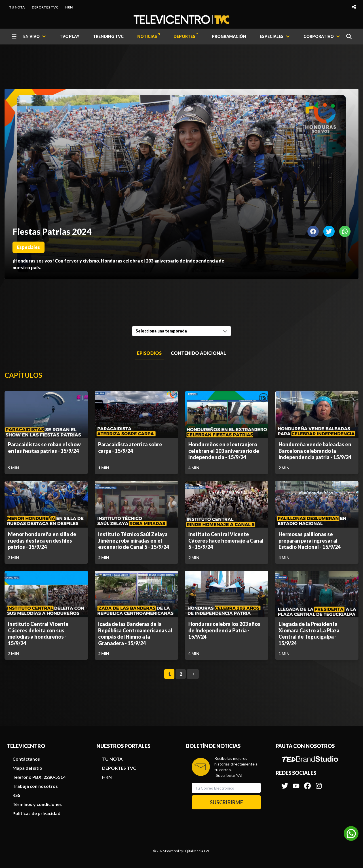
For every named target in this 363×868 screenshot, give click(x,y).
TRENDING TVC (108, 36)
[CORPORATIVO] (322, 37)
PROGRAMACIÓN (229, 36)
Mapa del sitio (27, 768)
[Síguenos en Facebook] (307, 783)
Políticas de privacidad (36, 813)
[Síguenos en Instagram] (319, 783)
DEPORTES (186, 36)
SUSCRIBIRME (226, 802)
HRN (69, 7)
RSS (16, 795)
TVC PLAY (69, 36)
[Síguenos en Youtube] (296, 783)
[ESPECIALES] (275, 37)
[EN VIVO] (35, 37)
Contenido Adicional (198, 353)
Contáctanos (26, 759)
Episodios (149, 353)
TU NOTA (17, 7)
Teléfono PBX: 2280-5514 (39, 777)
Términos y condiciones (37, 804)
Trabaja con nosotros (35, 786)
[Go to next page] (193, 674)
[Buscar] (349, 36)
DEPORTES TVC (45, 7)
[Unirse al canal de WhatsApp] (351, 833)
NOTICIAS (149, 36)
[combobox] (181, 331)
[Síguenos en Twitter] (285, 783)
